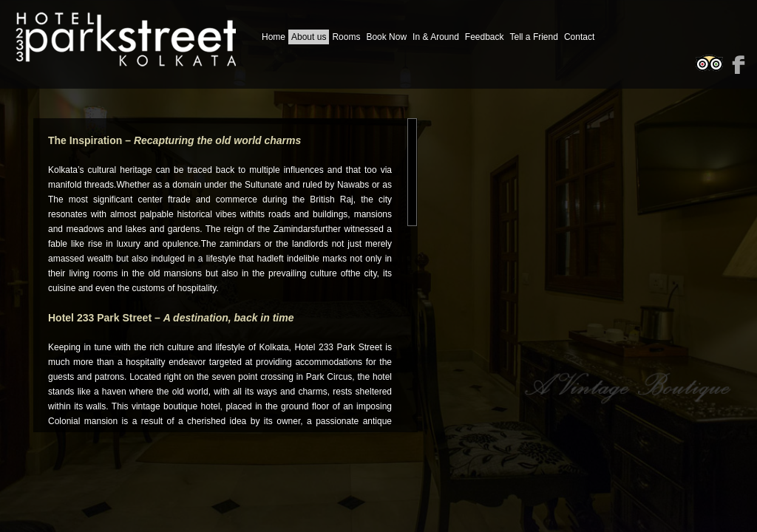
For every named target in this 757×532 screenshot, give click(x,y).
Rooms (346, 37)
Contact (579, 37)
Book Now (386, 37)
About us (309, 37)
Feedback (485, 37)
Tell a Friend (534, 37)
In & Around (436, 37)
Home (274, 37)
